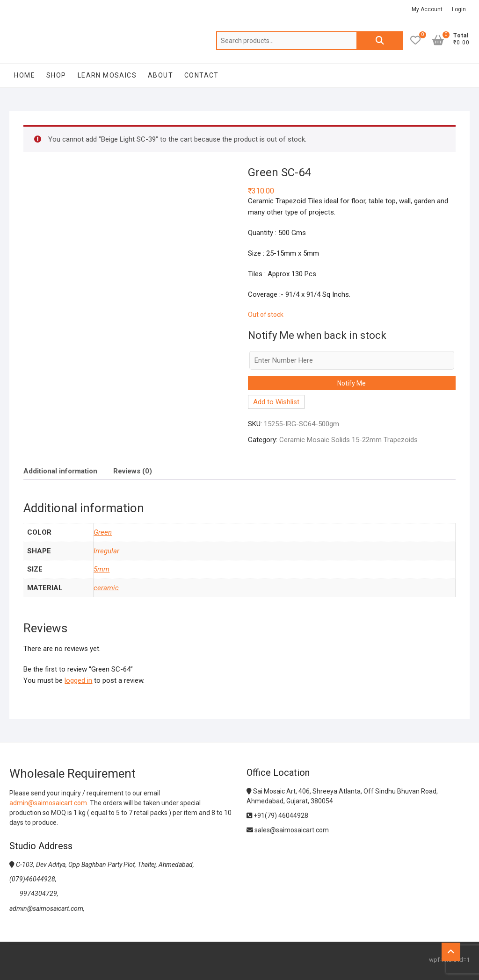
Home (25, 75)
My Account (427, 9)
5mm (102, 569)
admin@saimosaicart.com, (47, 908)
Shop (56, 75)
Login (459, 9)
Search (380, 41)
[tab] (60, 471)
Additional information (60, 471)
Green (103, 532)
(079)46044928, (33, 879)
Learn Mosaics (107, 75)
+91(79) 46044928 (277, 815)
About (160, 75)
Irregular (106, 551)
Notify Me (352, 383)
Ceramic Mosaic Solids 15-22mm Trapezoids (348, 440)
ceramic (106, 588)
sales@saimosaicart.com (288, 830)
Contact (202, 75)
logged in (78, 680)
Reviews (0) (133, 471)
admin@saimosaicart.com (48, 803)
